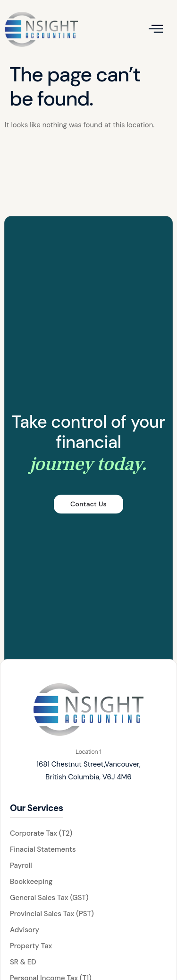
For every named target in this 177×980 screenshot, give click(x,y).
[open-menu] (156, 29)
